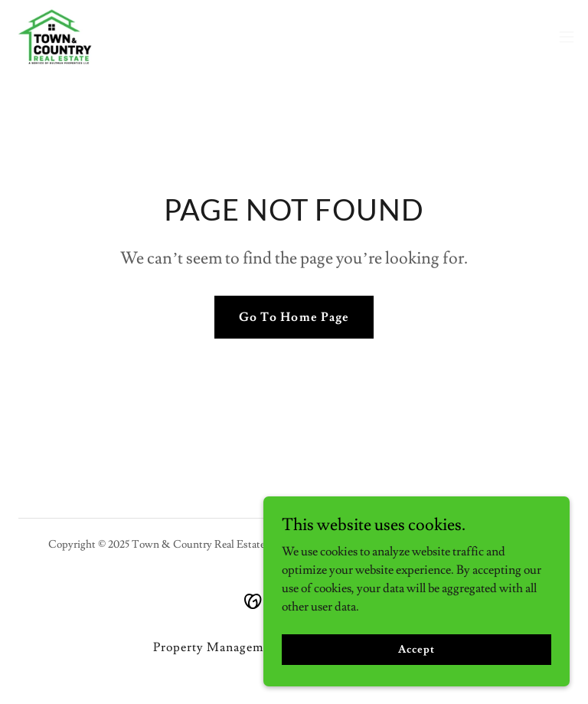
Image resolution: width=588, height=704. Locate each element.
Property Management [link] (217, 647)
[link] (55, 37)
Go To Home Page (294, 317)
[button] (567, 37)
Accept (416, 649)
